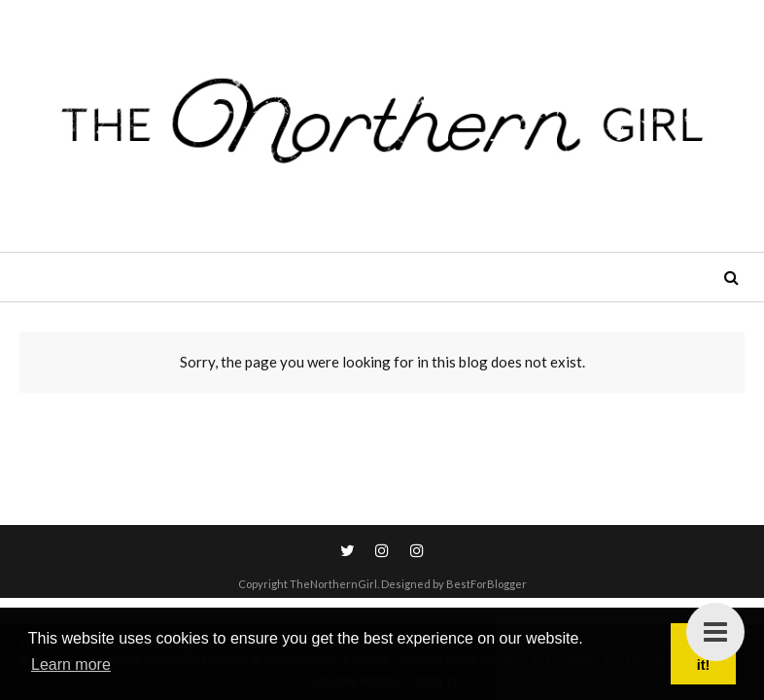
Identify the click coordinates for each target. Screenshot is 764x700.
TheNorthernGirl (333, 584)
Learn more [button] (71, 665)
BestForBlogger (486, 584)
